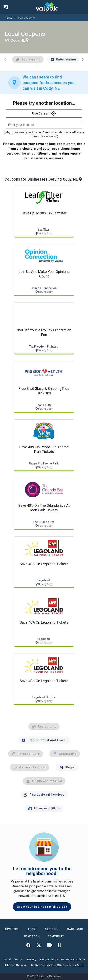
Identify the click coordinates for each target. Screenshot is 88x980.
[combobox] (44, 125)
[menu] (6, 7)
